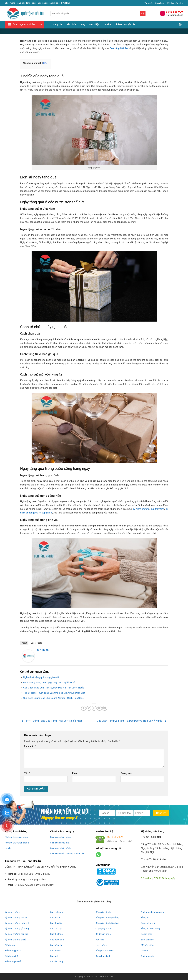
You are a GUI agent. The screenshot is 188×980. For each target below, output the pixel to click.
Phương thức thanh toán (17, 843)
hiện (45, 63)
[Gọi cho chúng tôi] (98, 855)
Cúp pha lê (55, 918)
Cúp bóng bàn (57, 940)
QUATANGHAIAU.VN (103, 977)
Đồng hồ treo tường (150, 929)
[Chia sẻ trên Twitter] (89, 708)
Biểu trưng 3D (11, 956)
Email (76, 773)
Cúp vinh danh (57, 912)
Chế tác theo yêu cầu (125, 24)
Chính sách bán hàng (60, 837)
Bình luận (30, 746)
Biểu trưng (10, 945)
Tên (27, 773)
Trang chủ (58, 24)
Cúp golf (54, 956)
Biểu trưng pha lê (13, 951)
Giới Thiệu (94, 24)
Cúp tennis (55, 951)
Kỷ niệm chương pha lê (16, 918)
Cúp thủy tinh (57, 923)
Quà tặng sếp (147, 956)
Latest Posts (36, 643)
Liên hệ (107, 24)
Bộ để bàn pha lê (103, 934)
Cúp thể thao (56, 934)
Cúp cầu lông (56, 962)
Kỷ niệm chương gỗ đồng (17, 929)
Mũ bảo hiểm (147, 945)
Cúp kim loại (56, 929)
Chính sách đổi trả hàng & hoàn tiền (67, 854)
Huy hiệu (100, 940)
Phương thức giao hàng (16, 837)
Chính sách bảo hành (60, 848)
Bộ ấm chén (147, 934)
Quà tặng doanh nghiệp (152, 912)
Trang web (126, 773)
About (24, 643)
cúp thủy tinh (157, 509)
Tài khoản (149, 3)
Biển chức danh (103, 956)
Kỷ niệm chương (13, 912)
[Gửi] (143, 13)
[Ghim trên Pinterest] (99, 708)
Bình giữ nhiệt (148, 940)
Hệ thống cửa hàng (175, 3)
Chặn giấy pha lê (103, 929)
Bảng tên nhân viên (105, 951)
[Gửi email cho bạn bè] (94, 708)
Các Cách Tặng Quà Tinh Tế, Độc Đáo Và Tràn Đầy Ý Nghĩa (132, 721)
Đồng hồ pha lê (148, 923)
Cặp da (144, 951)
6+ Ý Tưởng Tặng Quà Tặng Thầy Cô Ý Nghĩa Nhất (51, 721)
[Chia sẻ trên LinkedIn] (105, 708)
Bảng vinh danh (103, 912)
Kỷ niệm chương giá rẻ (15, 940)
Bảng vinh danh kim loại (107, 923)
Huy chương (101, 945)
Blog (83, 24)
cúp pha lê (47, 513)
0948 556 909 (115, 837)
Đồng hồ (145, 918)
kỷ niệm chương (141, 509)
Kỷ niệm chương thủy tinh (17, 923)
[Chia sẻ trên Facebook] (84, 708)
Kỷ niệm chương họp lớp (16, 934)
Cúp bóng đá (56, 945)
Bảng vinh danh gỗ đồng (107, 918)
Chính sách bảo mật (60, 843)
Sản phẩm (160, 3)
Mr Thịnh (43, 650)
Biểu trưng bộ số (13, 962)
